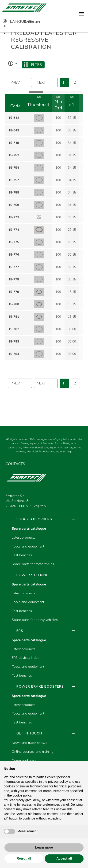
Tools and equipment (28, 546)
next (41, 82)
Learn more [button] (44, 847)
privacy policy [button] (58, 782)
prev (15, 82)
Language (18, 22)
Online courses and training (33, 752)
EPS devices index (25, 658)
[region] (44, 227)
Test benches (22, 555)
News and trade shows (29, 743)
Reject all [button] (24, 858)
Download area (24, 760)
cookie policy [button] (22, 795)
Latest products (23, 537)
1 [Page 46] (63, 82)
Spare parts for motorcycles (33, 564)
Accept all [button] (64, 858)
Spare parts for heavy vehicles (35, 620)
